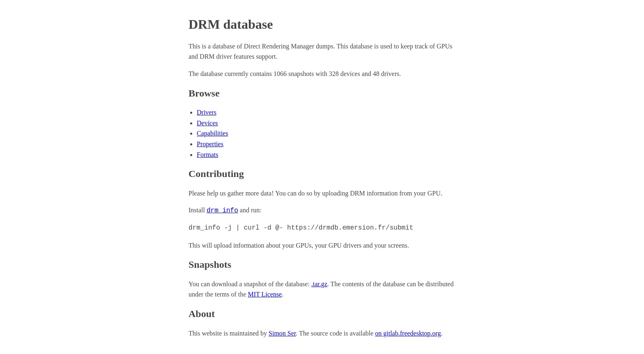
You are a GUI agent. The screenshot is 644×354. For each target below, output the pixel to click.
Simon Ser (282, 332)
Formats (207, 155)
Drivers (207, 112)
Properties (210, 144)
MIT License (265, 293)
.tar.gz (319, 283)
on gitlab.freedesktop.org (408, 332)
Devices (207, 123)
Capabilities (212, 133)
